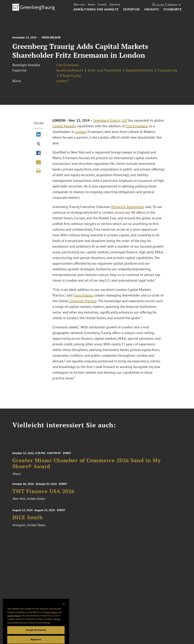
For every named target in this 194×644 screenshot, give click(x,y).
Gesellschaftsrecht (70, 70)
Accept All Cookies (36, 635)
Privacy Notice (51, 617)
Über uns (79, 4)
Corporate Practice (83, 301)
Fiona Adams (83, 295)
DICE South (28, 520)
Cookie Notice (14, 621)
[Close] (64, 609)
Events (102, 4)
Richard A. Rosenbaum (128, 207)
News (92, 4)
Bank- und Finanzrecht (105, 70)
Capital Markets (64, 126)
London (81, 132)
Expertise (132, 10)
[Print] (38, 171)
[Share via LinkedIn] (38, 135)
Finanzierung (167, 70)
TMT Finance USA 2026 (43, 493)
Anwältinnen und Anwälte (96, 10)
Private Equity (70, 76)
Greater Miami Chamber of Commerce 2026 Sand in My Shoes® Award (87, 466)
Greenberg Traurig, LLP (110, 120)
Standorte (173, 10)
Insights (152, 10)
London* (62, 81)
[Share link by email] (38, 162)
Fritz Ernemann (68, 65)
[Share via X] (38, 144)
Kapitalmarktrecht (139, 70)
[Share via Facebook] (38, 153)
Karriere (115, 4)
